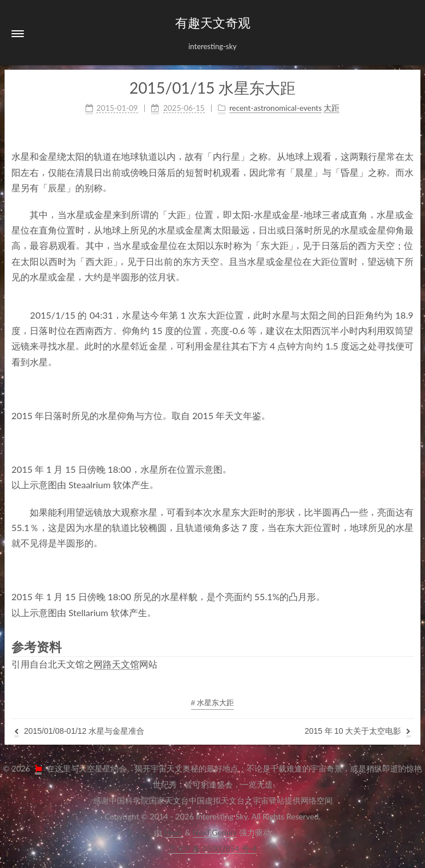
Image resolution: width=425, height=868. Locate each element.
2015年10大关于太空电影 (358, 732)
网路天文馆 (116, 664)
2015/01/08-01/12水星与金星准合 (79, 732)
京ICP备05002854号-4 (213, 848)
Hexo (173, 832)
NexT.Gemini (215, 832)
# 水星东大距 (213, 703)
